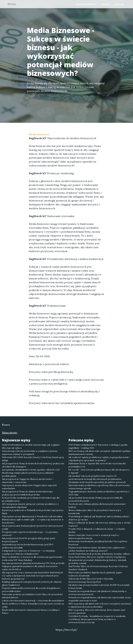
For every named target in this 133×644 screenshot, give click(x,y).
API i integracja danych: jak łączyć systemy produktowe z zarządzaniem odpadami (30, 505)
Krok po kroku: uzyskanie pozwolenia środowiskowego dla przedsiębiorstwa (31, 499)
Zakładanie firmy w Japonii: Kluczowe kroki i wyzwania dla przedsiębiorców (97, 465)
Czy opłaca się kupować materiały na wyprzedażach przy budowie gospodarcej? (30, 577)
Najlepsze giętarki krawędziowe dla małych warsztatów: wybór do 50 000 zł (30, 568)
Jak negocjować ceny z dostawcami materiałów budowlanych (32, 572)
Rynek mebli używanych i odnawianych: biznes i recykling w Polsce (31, 611)
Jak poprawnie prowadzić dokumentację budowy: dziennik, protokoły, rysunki (98, 562)
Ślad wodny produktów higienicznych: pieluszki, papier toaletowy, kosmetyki (95, 574)
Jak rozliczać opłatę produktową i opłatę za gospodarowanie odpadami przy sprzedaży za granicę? (99, 459)
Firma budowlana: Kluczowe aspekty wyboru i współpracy (97, 557)
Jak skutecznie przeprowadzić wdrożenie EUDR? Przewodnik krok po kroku (99, 586)
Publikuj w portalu (86, 5)
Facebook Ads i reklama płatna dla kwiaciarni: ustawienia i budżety (97, 505)
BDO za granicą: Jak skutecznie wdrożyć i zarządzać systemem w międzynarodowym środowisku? (100, 605)
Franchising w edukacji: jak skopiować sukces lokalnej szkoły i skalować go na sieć (99, 518)
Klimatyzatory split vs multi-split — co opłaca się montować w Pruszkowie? (33, 521)
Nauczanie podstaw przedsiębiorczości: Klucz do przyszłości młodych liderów (32, 596)
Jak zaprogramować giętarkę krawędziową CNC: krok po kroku (33, 563)
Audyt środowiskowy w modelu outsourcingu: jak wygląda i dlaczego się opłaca (31, 446)
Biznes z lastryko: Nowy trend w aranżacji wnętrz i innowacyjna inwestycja (94, 537)
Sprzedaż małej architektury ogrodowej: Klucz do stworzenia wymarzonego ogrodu (99, 487)
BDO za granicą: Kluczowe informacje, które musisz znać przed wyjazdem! (97, 611)
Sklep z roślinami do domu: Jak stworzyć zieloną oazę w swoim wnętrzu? (99, 524)
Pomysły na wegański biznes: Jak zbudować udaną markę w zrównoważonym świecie (98, 593)
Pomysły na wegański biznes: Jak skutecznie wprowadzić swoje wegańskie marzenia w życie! (100, 599)
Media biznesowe (39, 134)
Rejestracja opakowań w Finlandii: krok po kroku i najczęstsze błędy (33, 512)
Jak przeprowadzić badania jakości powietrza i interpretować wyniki (33, 527)
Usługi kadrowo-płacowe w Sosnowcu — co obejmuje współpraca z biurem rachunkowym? (28, 552)
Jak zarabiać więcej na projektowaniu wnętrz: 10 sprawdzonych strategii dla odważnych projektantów (95, 477)
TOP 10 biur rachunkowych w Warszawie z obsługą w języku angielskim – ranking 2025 (98, 446)
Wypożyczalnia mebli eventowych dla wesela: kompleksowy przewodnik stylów (31, 590)
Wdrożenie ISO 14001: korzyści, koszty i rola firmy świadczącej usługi (33, 459)
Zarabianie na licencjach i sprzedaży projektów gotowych (97, 482)
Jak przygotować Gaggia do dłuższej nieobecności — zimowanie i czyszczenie (28, 481)
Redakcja (105, 5)
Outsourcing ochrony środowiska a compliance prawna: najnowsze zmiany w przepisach (30, 453)
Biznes (13, 4)
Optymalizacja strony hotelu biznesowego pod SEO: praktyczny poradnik (28, 546)
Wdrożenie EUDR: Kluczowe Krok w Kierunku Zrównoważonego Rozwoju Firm (91, 580)
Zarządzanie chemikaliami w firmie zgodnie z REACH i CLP (31, 470)
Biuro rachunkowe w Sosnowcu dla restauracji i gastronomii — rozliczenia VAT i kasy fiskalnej (33, 558)
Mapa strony (10, 432)
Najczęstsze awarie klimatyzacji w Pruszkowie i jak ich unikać (32, 516)
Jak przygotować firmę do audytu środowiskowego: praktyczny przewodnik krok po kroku (28, 493)
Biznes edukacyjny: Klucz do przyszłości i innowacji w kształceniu (95, 512)
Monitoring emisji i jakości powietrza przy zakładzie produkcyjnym (28, 474)
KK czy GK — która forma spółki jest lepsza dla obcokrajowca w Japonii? (99, 471)
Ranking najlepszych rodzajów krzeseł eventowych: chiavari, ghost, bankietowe (32, 583)
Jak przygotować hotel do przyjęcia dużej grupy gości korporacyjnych (29, 540)
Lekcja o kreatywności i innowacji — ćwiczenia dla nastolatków (33, 601)
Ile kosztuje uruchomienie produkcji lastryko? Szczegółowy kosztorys (98, 543)
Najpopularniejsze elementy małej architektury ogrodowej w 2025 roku (99, 493)
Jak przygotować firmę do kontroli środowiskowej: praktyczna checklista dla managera (33, 465)
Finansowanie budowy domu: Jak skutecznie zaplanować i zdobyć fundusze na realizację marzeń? (97, 549)
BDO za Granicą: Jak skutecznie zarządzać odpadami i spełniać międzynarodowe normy (100, 453)
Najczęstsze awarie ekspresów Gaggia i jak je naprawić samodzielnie (29, 487)
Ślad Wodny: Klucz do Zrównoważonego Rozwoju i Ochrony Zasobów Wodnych (98, 568)
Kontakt (120, 5)
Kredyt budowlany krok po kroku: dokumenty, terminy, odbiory (99, 554)
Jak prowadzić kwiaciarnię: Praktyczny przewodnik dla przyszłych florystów (95, 499)
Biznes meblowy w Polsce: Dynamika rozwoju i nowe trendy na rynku (33, 605)
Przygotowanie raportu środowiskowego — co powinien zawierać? (30, 534)
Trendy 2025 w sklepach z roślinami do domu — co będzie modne (97, 530)
